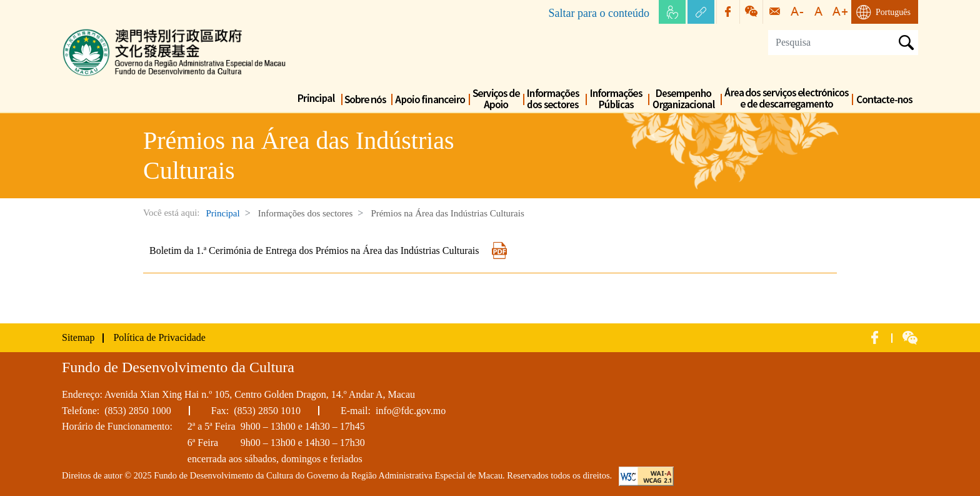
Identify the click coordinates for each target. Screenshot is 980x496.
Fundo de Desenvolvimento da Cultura (139, 31)
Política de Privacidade (159, 337)
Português (893, 12)
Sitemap (78, 337)
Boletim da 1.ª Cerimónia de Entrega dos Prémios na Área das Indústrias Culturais (328, 251)
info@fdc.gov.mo (411, 411)
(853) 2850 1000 (138, 411)
